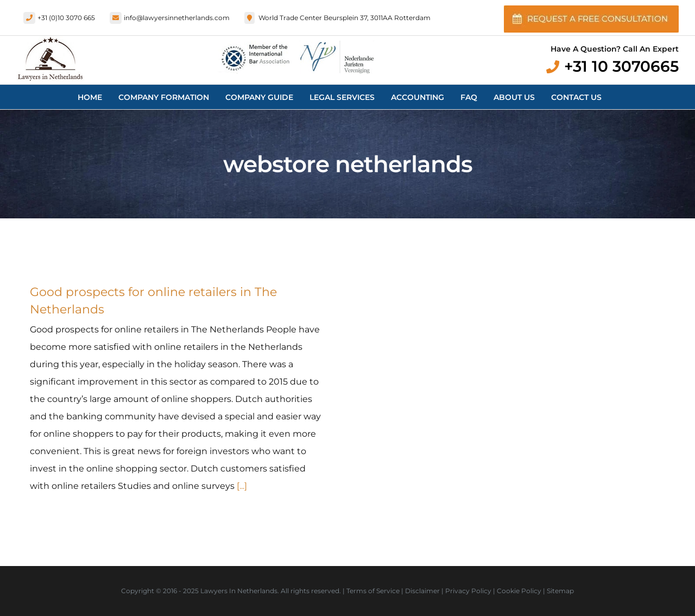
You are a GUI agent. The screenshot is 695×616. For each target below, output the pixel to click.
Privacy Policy (468, 591)
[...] (242, 486)
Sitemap (560, 591)
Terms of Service (373, 591)
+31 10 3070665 (621, 66)
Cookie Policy (519, 591)
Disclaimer (422, 591)
